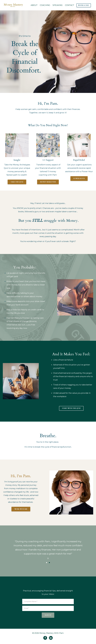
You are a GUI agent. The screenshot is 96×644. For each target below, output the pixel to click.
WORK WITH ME (21, 509)
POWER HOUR (79, 179)
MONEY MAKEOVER (48, 182)
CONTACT (70, 5)
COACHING (45, 5)
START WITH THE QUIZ (71, 408)
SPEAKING (58, 5)
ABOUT (34, 5)
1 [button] (47, 563)
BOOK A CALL (84, 5)
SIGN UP (48, 615)
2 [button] (49, 563)
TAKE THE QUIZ (17, 182)
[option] (48, 548)
